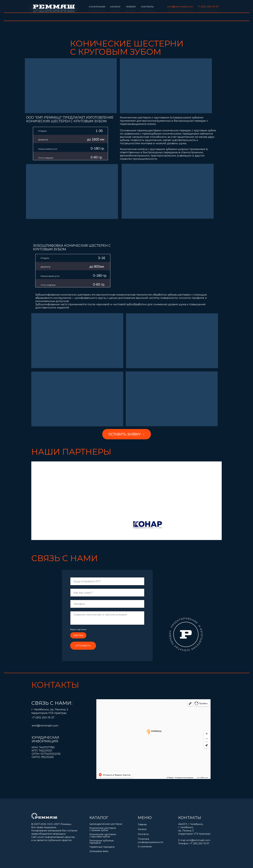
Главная (142, 824)
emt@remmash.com (198, 840)
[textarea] (107, 618)
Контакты (143, 834)
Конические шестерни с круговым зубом (103, 835)
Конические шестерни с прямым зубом (103, 829)
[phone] (107, 604)
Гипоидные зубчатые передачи (102, 842)
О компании (145, 847)
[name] (107, 593)
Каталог (142, 829)
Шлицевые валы (99, 851)
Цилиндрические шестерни (106, 824)
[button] (127, 434)
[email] (107, 581)
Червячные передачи (102, 847)
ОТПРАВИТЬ (83, 646)
